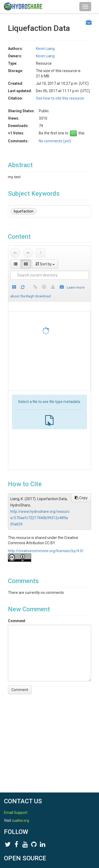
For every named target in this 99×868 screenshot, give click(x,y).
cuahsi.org (20, 820)
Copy (81, 498)
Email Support (16, 813)
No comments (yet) (55, 141)
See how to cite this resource (60, 98)
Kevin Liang (45, 49)
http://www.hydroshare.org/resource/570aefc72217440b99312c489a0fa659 (40, 518)
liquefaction (24, 211)
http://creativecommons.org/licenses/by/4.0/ (46, 551)
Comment (17, 621)
